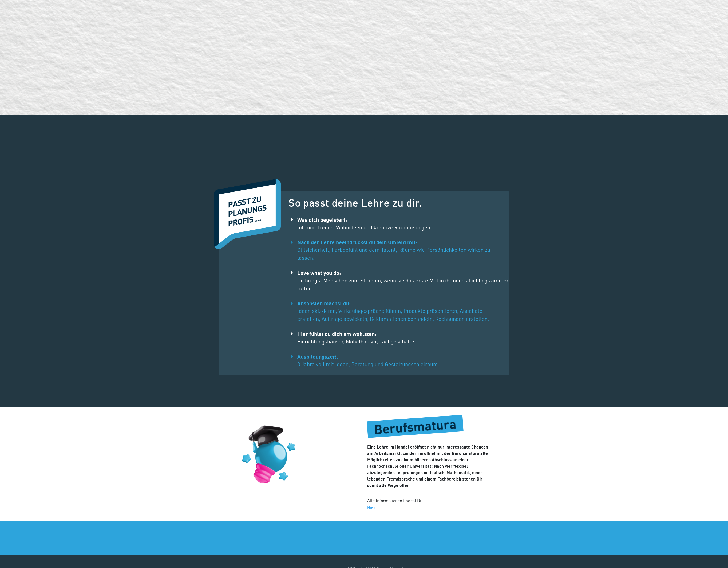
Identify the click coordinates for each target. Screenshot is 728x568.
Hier (371, 507)
